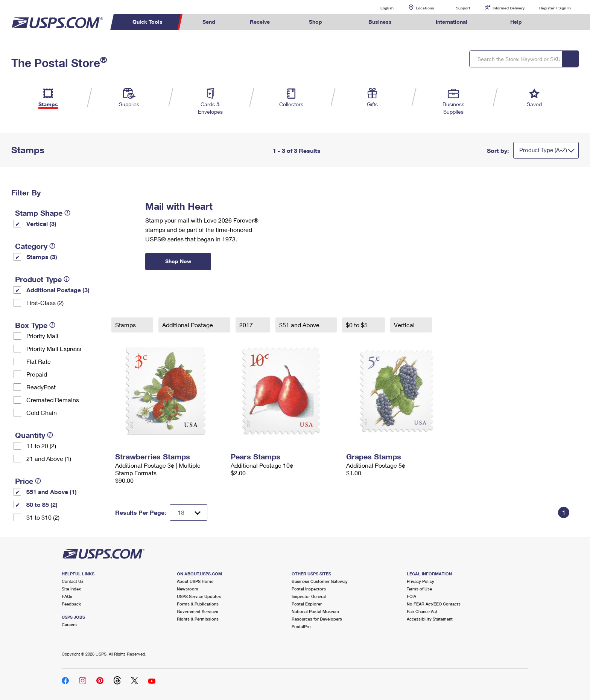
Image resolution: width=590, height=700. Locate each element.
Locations (425, 8)
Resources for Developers (317, 619)
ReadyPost (41, 387)
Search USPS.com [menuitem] (554, 22)
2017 (247, 325)
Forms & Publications (198, 604)
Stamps (126, 325)
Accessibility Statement (430, 619)
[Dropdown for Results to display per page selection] (189, 512)
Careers (69, 625)
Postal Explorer (307, 604)
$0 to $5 (357, 325)
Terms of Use (419, 589)
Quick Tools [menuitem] (147, 22)
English (379, 8)
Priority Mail (42, 336)
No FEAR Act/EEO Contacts (434, 604)
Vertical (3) (41, 223)
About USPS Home (195, 581)
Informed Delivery (509, 8)
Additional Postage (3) (58, 290)
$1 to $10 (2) (43, 517)
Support (463, 8)
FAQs (67, 596)
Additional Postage (188, 325)
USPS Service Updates (199, 596)
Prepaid (37, 374)
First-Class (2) (45, 303)
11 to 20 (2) (41, 446)
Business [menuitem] (380, 22)
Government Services (198, 611)
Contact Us (73, 581)
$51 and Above (300, 325)
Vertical (405, 325)
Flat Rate (39, 361)
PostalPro (301, 626)
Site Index (71, 589)
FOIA (411, 596)
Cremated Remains (53, 400)
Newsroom (188, 589)
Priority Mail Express (54, 348)
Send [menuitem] (209, 22)
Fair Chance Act (422, 611)
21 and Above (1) (49, 458)
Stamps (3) (42, 257)
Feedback (71, 604)
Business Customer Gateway (320, 581)
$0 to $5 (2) (42, 504)
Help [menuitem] (516, 22)
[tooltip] (67, 213)
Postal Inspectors (309, 589)
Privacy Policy (420, 581)
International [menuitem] (452, 22)
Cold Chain (42, 413)
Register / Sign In (555, 8)
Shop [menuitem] (316, 22)
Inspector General (309, 596)
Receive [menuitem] (260, 22)
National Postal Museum (315, 611)
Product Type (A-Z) (543, 150)
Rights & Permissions (198, 619)
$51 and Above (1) (52, 492)
